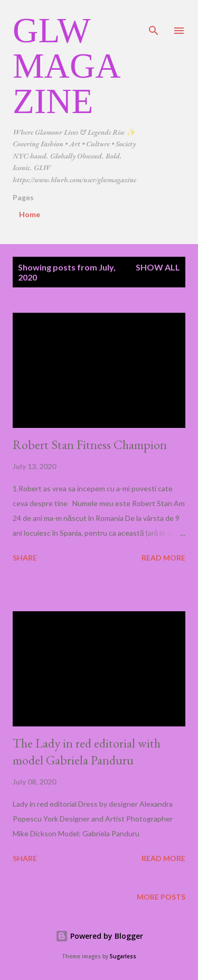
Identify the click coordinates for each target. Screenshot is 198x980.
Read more (163, 558)
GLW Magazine (67, 66)
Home (30, 214)
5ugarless (123, 956)
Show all (158, 267)
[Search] (154, 19)
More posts (161, 897)
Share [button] (25, 558)
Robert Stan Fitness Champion (90, 445)
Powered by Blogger (99, 936)
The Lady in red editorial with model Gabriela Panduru (87, 752)
